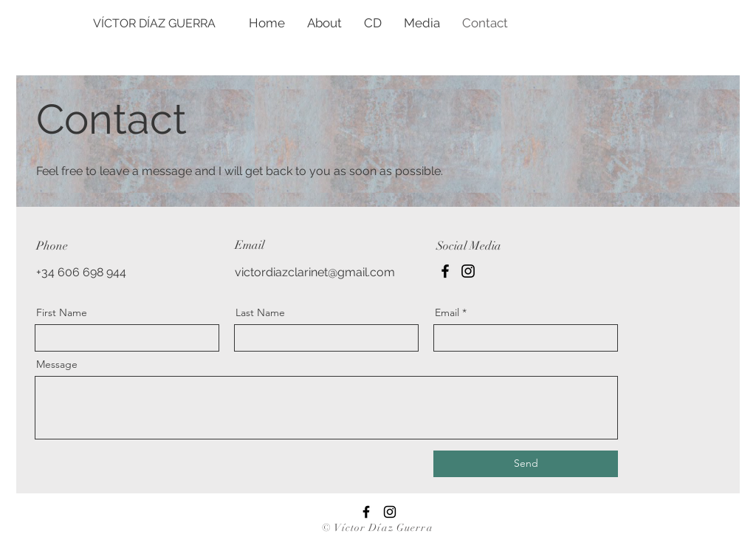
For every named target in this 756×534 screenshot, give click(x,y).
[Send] (526, 464)
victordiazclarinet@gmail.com (315, 272)
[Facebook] (445, 271)
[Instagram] (468, 271)
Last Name (260, 312)
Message (57, 364)
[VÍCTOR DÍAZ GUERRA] (195, 24)
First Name (62, 312)
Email (447, 312)
